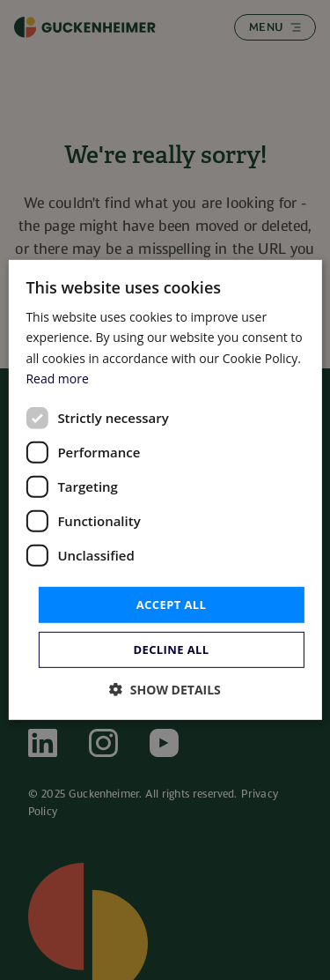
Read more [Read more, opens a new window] (57, 378)
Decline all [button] (171, 650)
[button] (165, 690)
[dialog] (165, 490)
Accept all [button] (172, 605)
